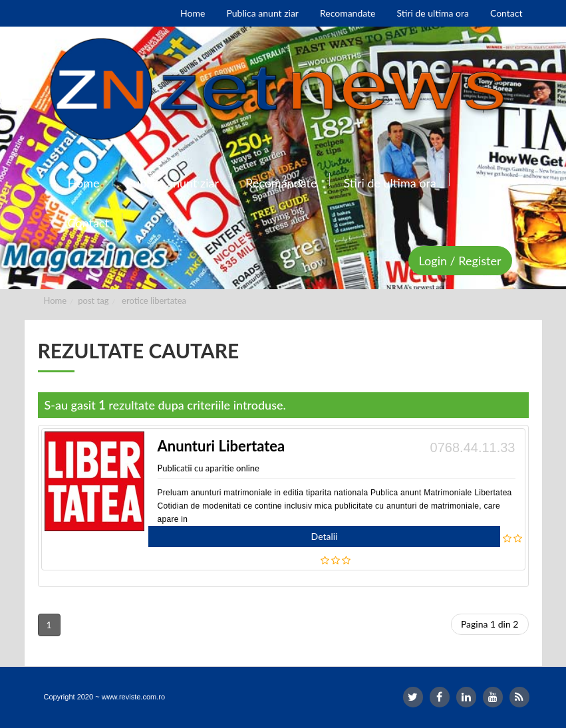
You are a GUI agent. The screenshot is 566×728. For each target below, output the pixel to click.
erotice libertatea (154, 301)
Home (56, 301)
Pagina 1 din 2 (490, 624)
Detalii (325, 536)
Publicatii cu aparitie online (209, 468)
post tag (93, 301)
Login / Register (460, 261)
